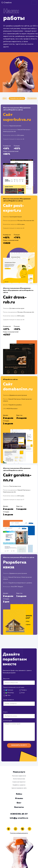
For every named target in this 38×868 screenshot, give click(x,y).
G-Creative (6, 3)
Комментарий (8, 721)
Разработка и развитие (19, 785)
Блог (19, 803)
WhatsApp (10, 693)
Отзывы (19, 798)
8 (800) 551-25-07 (19, 814)
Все (5, 98)
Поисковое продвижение (19, 776)
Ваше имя (6, 679)
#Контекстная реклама (11, 108)
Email (23, 693)
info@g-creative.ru (19, 818)
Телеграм (9, 690)
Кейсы (19, 794)
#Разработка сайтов (15, 110)
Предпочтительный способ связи (14, 687)
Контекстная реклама (19, 779)
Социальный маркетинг (19, 782)
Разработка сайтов (17, 98)
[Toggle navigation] (34, 3)
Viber (8, 695)
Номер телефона (9, 700)
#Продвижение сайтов (16, 290)
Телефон (24, 690)
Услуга (5, 712)
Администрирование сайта (19, 788)
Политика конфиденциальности (19, 833)
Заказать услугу (19, 745)
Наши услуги (19, 772)
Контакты (19, 807)
